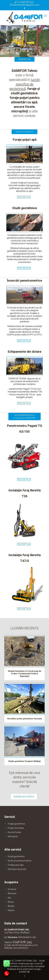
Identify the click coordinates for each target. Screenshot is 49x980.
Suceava (12, 889)
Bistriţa (11, 906)
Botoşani (12, 893)
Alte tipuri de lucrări (17, 869)
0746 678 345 (22, 942)
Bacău (11, 902)
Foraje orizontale (16, 828)
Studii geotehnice (16, 856)
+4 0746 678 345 (25, 2)
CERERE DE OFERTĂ (24, 797)
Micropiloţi (13, 836)
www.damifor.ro (21, 948)
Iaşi (9, 898)
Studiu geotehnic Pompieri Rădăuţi (24, 761)
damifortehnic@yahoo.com (26, 5)
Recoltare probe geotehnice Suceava (25, 719)
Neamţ (11, 910)
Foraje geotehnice (16, 824)
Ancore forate (14, 832)
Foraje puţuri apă (16, 865)
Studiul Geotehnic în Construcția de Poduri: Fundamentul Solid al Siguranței (25, 674)
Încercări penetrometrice (19, 861)
